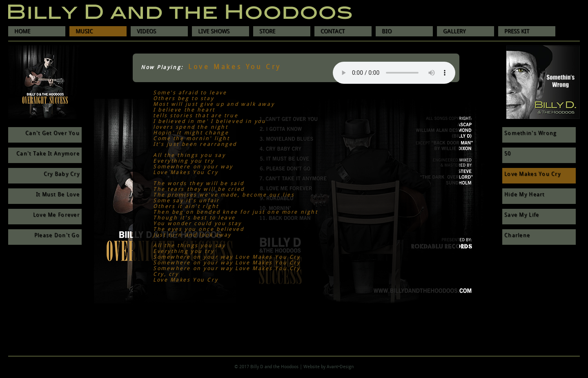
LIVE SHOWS (214, 31)
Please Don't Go (57, 235)
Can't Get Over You (52, 133)
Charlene (517, 235)
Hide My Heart (525, 195)
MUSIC (84, 31)
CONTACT (333, 31)
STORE (267, 31)
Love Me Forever (56, 215)
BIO (387, 31)
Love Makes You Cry (532, 174)
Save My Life (522, 215)
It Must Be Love (58, 195)
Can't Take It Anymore (48, 154)
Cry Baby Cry (62, 174)
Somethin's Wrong (530, 133)
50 (508, 154)
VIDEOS (146, 31)
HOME (22, 31)
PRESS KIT (517, 31)
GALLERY (454, 31)
